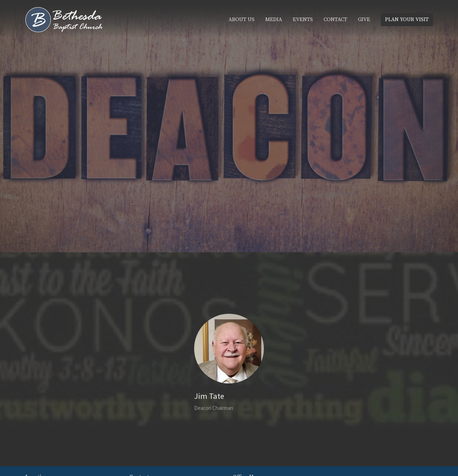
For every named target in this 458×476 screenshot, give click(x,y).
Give (364, 19)
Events (303, 19)
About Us (242, 19)
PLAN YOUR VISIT (407, 19)
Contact (335, 19)
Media (274, 19)
